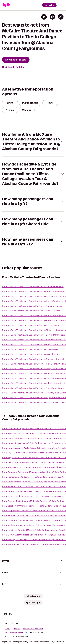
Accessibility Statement (33, 629)
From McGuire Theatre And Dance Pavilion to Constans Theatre (33, 287)
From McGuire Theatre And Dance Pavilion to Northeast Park (31, 325)
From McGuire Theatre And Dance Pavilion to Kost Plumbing (31, 354)
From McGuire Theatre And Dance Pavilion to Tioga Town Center (33, 388)
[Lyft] (6, 5)
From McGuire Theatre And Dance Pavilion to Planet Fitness (31, 311)
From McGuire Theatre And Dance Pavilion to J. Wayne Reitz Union (34, 402)
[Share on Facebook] (52, 17)
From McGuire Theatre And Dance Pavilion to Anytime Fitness (32, 306)
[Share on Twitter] (44, 17)
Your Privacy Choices (16, 633)
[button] (62, 5)
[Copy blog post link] (61, 17)
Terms (8, 629)
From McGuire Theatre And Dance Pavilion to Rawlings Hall (31, 349)
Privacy (17, 629)
